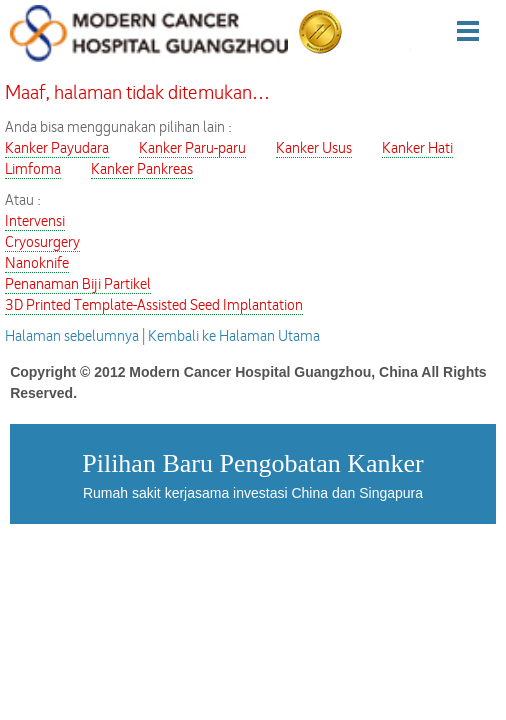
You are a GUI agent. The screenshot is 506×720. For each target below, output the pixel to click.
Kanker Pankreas (142, 169)
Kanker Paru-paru (192, 148)
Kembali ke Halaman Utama (234, 336)
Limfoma (33, 169)
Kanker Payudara (57, 148)
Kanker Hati (417, 148)
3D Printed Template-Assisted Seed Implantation (154, 305)
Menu (480, 30)
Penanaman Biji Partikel (78, 284)
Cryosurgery (42, 242)
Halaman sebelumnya (72, 336)
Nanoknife (37, 263)
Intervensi (35, 221)
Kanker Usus (314, 148)
